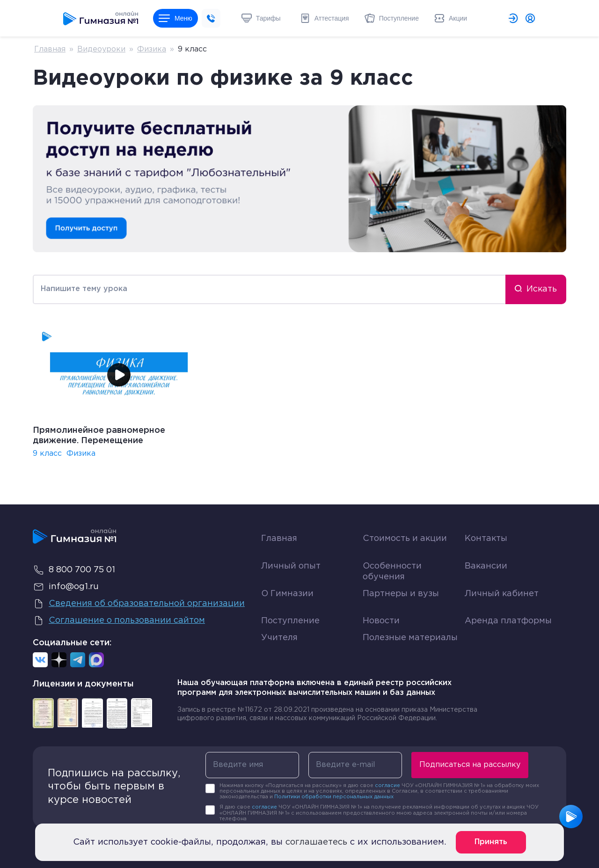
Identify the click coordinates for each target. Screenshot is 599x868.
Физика (152, 49)
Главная (50, 49)
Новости (381, 621)
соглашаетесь (316, 842)
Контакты (486, 539)
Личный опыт (291, 566)
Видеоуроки (101, 49)
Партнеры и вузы (401, 594)
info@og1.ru (66, 587)
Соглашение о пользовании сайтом (119, 620)
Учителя (279, 638)
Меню (175, 18)
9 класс (47, 454)
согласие (387, 786)
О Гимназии (287, 594)
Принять (491, 842)
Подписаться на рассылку (470, 765)
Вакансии (486, 566)
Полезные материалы (410, 638)
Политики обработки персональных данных (334, 797)
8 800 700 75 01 (74, 570)
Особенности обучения (392, 572)
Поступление (290, 621)
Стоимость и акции (405, 539)
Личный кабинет (502, 594)
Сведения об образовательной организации (139, 604)
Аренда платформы (508, 619)
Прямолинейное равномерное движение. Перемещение (99, 436)
